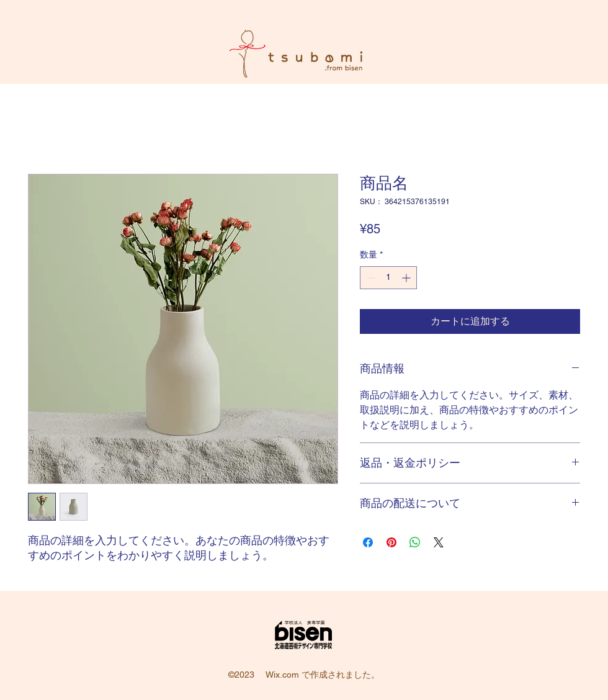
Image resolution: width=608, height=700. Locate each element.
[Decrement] (369, 278)
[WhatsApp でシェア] (415, 542)
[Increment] (407, 278)
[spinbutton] (388, 278)
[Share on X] (439, 542)
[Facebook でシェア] (368, 542)
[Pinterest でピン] (391, 542)
